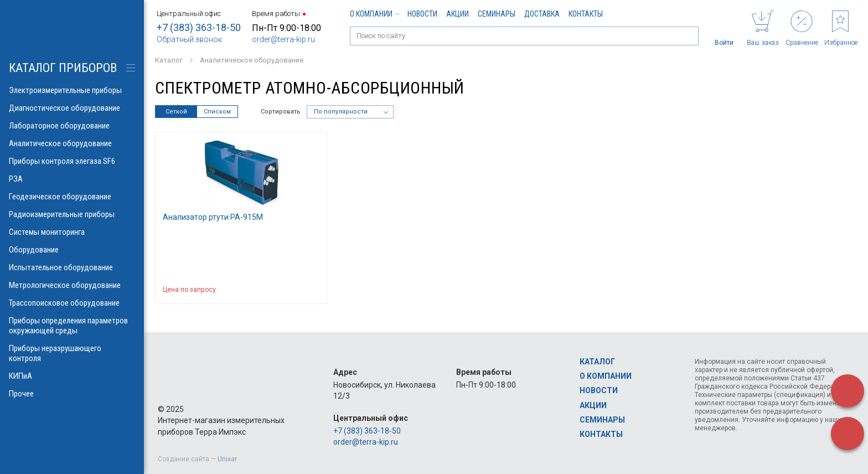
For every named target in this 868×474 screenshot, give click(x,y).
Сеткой (176, 112)
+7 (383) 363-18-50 (199, 27)
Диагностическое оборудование (72, 108)
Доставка (542, 14)
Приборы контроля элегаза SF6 (72, 161)
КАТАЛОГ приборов (63, 68)
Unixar (227, 459)
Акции (458, 14)
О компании (374, 14)
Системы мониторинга (72, 232)
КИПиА (72, 376)
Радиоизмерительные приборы (72, 214)
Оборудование (72, 250)
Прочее (72, 394)
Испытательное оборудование (72, 267)
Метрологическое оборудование (72, 285)
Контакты (586, 14)
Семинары (497, 14)
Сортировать (281, 112)
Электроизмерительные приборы (72, 90)
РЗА (72, 179)
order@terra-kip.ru (283, 39)
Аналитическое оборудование (72, 143)
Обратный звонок (189, 39)
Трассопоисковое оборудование (72, 303)
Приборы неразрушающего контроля (72, 353)
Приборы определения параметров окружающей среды (72, 326)
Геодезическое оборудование (72, 197)
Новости (422, 14)
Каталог (597, 362)
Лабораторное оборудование (72, 126)
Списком (217, 112)
